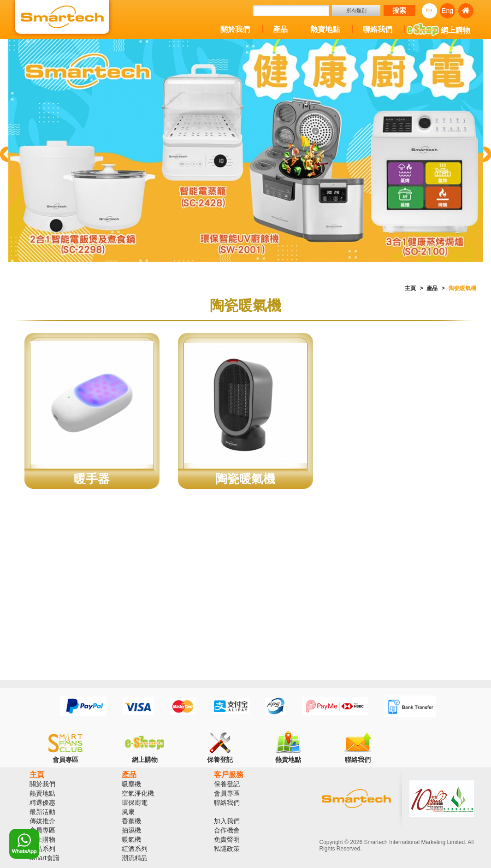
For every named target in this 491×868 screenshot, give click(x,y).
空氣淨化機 (138, 793)
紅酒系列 (135, 849)
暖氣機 (131, 839)
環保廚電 (135, 803)
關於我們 (235, 30)
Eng (447, 11)
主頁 (410, 288)
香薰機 (131, 821)
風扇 (128, 812)
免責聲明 (227, 839)
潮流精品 (135, 858)
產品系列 (42, 849)
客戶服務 (229, 775)
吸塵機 (131, 784)
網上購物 (438, 31)
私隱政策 (227, 849)
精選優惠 (42, 803)
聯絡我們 (378, 30)
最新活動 (42, 812)
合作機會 (227, 830)
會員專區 (42, 830)
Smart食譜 (44, 858)
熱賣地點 (325, 30)
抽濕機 (131, 830)
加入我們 (227, 821)
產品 (280, 30)
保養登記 (227, 784)
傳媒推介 (42, 821)
